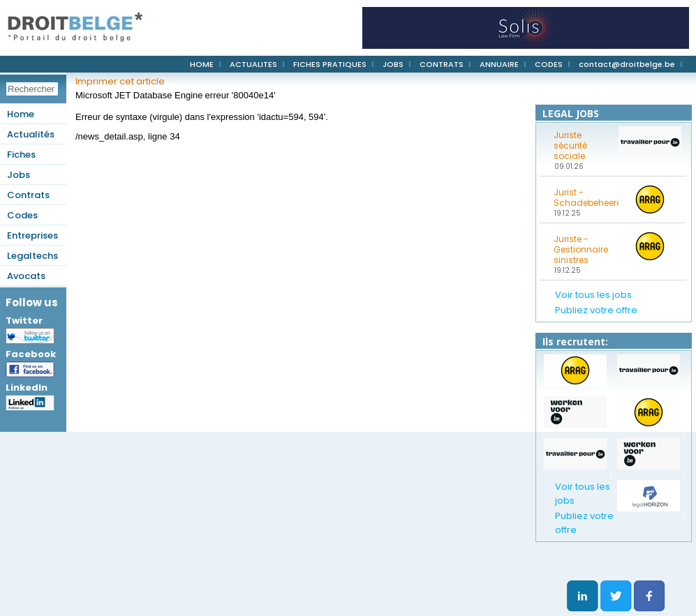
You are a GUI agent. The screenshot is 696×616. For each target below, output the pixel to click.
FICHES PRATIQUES (330, 64)
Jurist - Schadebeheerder (582, 197)
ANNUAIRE (499, 64)
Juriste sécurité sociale (570, 145)
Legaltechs (32, 256)
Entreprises (32, 235)
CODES (549, 64)
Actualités (31, 134)
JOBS (393, 64)
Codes (22, 215)
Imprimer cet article (120, 81)
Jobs (18, 175)
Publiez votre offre (596, 310)
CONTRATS (442, 64)
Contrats (28, 195)
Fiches (21, 155)
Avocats (26, 276)
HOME (202, 64)
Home (21, 114)
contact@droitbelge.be (627, 64)
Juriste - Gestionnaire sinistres (581, 249)
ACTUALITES (253, 64)
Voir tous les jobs (593, 295)
